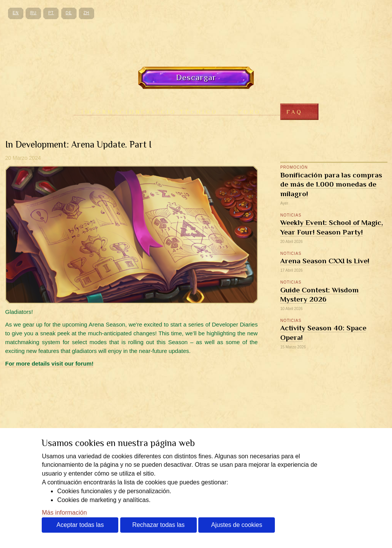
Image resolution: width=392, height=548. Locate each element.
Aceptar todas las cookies (80, 527)
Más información (64, 513)
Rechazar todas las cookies (158, 527)
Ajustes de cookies (237, 525)
